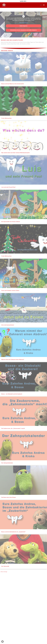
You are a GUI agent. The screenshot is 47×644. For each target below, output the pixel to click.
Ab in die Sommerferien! (8, 325)
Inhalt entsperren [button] (24, 26)
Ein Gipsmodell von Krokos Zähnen (11, 222)
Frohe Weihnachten (6, 118)
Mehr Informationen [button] (23, 23)
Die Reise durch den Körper (9, 497)
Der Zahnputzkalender (7, 463)
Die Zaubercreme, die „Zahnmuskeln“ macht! (13, 428)
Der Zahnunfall (5, 566)
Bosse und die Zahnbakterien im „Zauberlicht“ (13, 532)
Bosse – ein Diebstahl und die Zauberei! (12, 394)
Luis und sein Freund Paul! (8, 187)
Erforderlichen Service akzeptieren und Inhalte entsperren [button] (23, 30)
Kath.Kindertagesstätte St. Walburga (28, 628)
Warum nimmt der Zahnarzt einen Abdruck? (13, 360)
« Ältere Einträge (4, 572)
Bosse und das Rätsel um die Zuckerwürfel (13, 84)
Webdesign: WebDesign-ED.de (23, 630)
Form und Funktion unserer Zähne (10, 291)
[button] (2, 642)
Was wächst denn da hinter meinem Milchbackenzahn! (16, 153)
